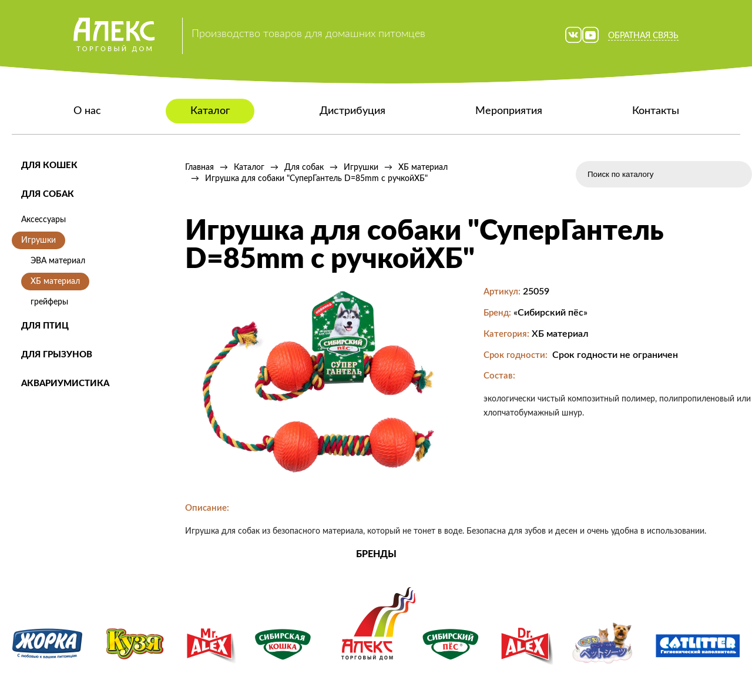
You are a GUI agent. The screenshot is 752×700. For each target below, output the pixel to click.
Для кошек (49, 165)
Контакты (656, 111)
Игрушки (38, 240)
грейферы (49, 302)
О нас (87, 111)
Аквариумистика (65, 384)
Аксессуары (43, 220)
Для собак (48, 194)
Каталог (210, 111)
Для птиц (45, 326)
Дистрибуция (352, 111)
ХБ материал (55, 282)
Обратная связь (643, 36)
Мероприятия (509, 111)
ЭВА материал (58, 261)
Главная (199, 168)
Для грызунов (57, 355)
